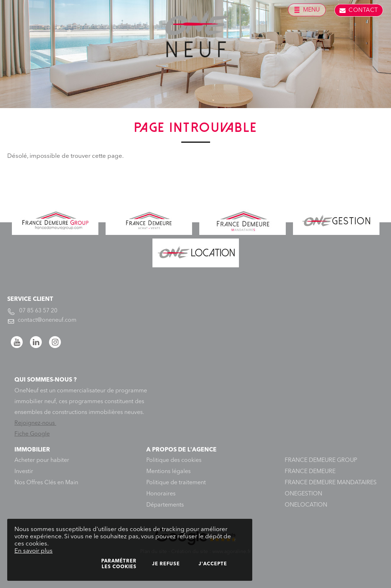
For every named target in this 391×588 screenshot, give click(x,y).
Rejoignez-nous (35, 423)
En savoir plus (34, 551)
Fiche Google (32, 434)
